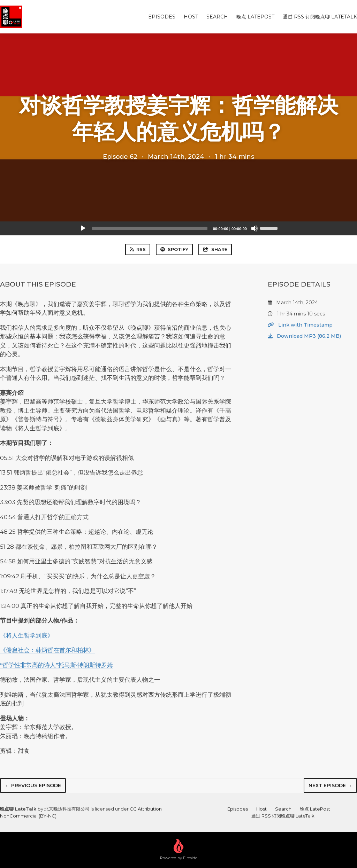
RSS (138, 249)
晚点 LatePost (255, 17)
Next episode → (330, 785)
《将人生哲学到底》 (27, 635)
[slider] (150, 228)
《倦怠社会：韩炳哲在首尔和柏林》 (47, 650)
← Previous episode (33, 785)
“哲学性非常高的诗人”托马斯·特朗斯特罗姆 (56, 665)
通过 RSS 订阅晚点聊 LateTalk (320, 17)
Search (217, 17)
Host (191, 17)
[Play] (83, 228)
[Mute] (255, 228)
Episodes (162, 17)
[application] (178, 228)
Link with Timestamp (300, 325)
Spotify (174, 249)
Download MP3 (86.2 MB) (304, 336)
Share (215, 249)
